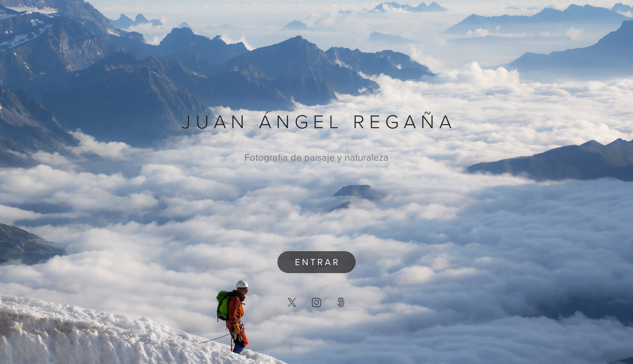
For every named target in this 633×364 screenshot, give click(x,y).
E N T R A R (316, 262)
